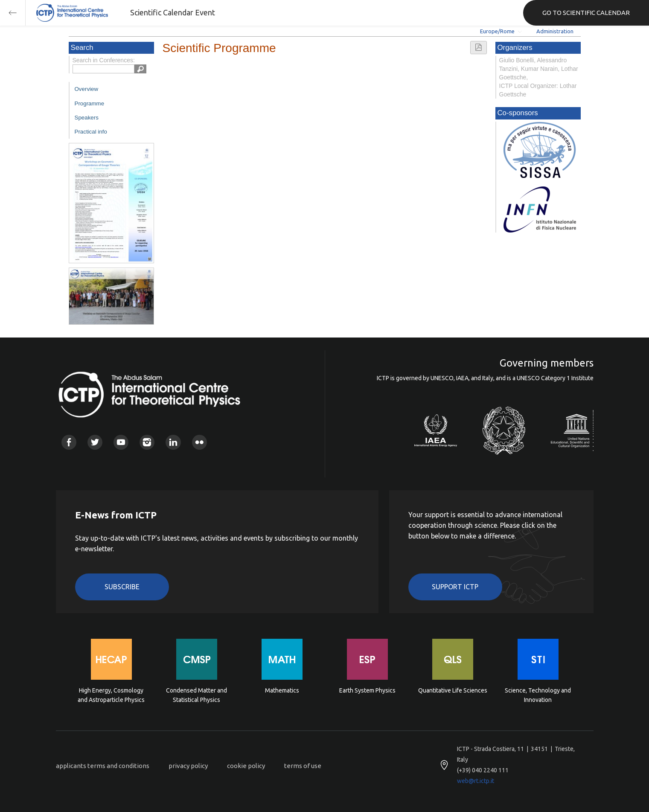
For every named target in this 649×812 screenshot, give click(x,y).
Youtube (121, 442)
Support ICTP (455, 587)
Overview (87, 89)
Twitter (95, 442)
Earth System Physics (367, 690)
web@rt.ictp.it (476, 781)
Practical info (91, 132)
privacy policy (188, 766)
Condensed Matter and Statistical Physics (196, 695)
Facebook (69, 442)
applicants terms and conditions (103, 766)
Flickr (199, 442)
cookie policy (246, 766)
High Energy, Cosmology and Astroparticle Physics (111, 695)
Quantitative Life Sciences (453, 690)
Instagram (147, 442)
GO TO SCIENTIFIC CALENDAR (586, 13)
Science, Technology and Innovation (538, 695)
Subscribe (122, 587)
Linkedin (173, 442)
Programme (90, 103)
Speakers (87, 118)
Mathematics (282, 690)
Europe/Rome (497, 31)
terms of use (303, 766)
